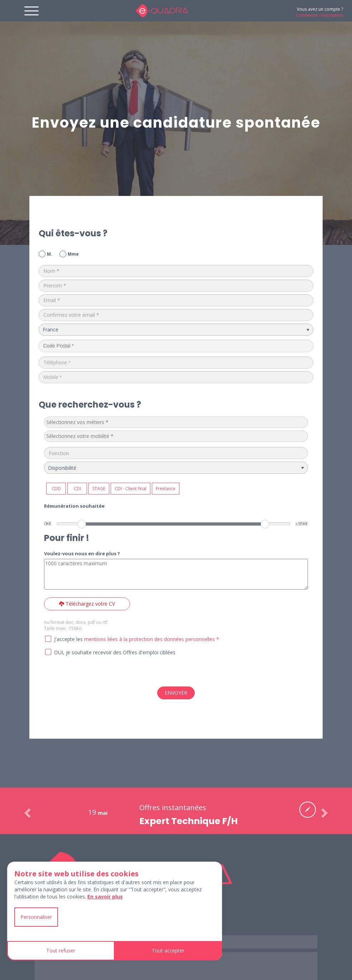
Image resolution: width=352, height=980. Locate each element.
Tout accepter (168, 951)
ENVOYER (176, 693)
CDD (56, 489)
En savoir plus (105, 897)
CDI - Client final (131, 489)
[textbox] (100, 422)
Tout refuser (61, 951)
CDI (77, 489)
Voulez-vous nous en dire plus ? (82, 553)
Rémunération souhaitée (74, 506)
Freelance (166, 489)
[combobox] (176, 422)
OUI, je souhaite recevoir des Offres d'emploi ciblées (115, 652)
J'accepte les (68, 639)
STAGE (99, 489)
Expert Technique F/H (189, 821)
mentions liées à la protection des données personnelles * (152, 639)
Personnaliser (36, 917)
